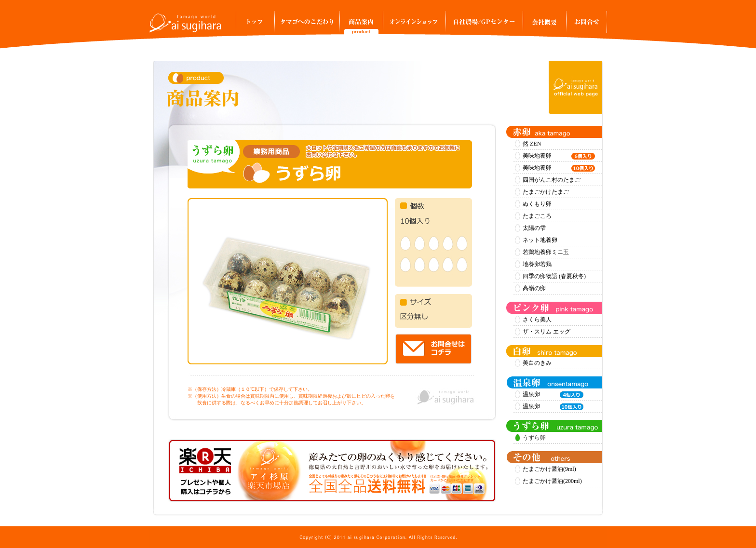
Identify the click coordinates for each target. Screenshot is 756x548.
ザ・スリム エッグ (547, 332)
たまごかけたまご (546, 192)
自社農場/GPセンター (484, 25)
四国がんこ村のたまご (552, 180)
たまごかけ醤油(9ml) (549, 469)
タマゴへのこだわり (307, 25)
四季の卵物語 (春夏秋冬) (554, 276)
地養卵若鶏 (537, 264)
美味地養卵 (559, 156)
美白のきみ (537, 363)
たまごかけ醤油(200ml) (552, 481)
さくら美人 (537, 320)
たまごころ (537, 216)
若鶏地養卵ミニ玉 (546, 252)
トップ (255, 25)
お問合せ (587, 25)
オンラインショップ (414, 25)
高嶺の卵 (534, 288)
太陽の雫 (534, 228)
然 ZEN (532, 144)
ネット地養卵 (540, 240)
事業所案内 (544, 25)
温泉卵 (553, 395)
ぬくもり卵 (537, 204)
